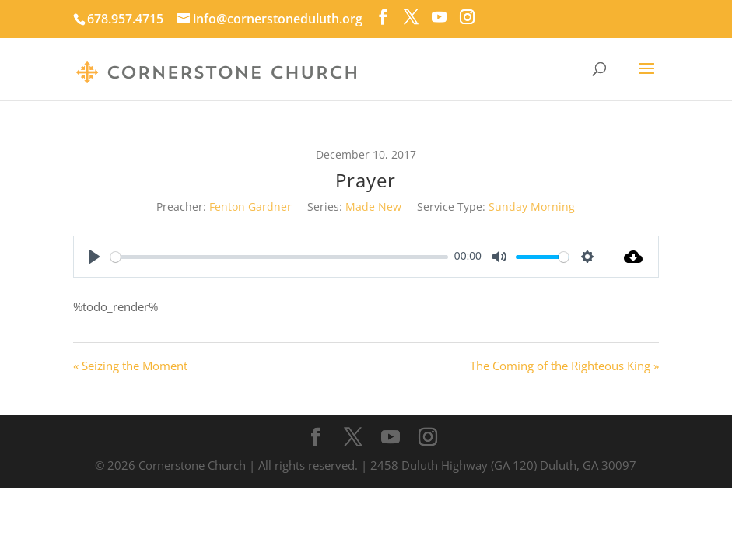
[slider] (279, 257)
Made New (373, 206)
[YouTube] (439, 17)
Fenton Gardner (250, 206)
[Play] (94, 257)
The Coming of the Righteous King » (564, 366)
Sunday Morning (532, 206)
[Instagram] (467, 17)
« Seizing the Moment (130, 366)
